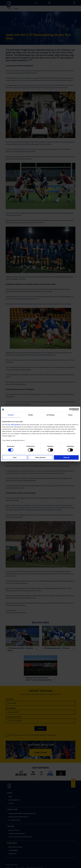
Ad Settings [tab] (50, 415)
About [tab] (70, 415)
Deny (15, 457)
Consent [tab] (11, 415)
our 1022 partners (14, 424)
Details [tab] (31, 415)
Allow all (66, 457)
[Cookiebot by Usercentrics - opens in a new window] (71, 409)
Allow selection (40, 457)
